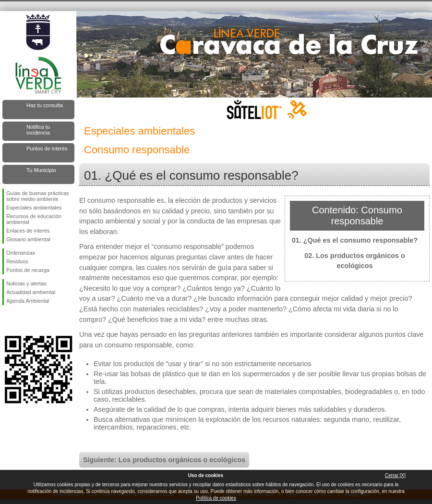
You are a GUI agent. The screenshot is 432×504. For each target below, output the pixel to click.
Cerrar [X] (395, 475)
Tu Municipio (41, 170)
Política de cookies (216, 498)
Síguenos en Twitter (24, 320)
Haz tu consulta (45, 105)
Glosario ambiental (28, 239)
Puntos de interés (47, 148)
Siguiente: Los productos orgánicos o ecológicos (164, 460)
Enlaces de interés (28, 231)
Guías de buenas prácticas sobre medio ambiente (38, 196)
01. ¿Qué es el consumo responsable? (355, 240)
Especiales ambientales (34, 208)
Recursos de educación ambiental (34, 219)
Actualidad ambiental (31, 292)
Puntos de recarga (28, 270)
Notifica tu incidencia (38, 130)
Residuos (17, 261)
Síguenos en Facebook (8, 320)
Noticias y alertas (26, 283)
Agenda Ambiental (28, 301)
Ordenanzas (21, 253)
